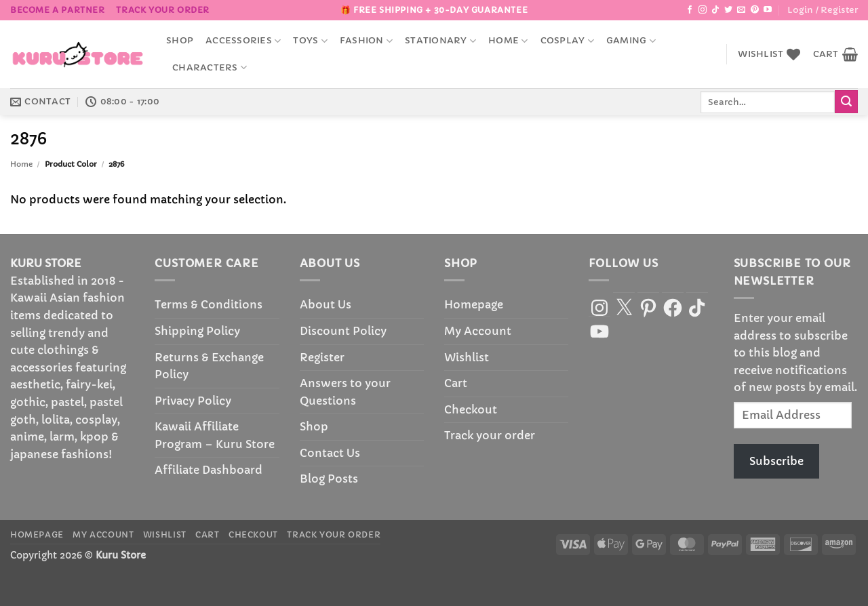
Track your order (163, 10)
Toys (310, 41)
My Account (478, 331)
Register (322, 357)
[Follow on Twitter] (728, 10)
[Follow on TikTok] (715, 10)
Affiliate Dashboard (209, 470)
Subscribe (776, 461)
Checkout (471, 409)
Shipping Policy (197, 331)
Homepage (474, 304)
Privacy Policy (193, 401)
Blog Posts (329, 479)
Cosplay (567, 41)
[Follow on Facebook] (690, 10)
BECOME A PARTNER (58, 10)
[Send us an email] (741, 10)
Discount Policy (343, 331)
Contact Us (330, 453)
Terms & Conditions (209, 304)
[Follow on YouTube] (768, 10)
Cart (456, 383)
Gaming (631, 41)
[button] (823, 10)
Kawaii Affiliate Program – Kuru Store (215, 435)
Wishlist (467, 357)
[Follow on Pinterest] (755, 10)
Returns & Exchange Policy (209, 366)
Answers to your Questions (345, 392)
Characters (210, 67)
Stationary (440, 41)
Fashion (366, 41)
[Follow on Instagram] (703, 10)
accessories (243, 41)
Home (508, 41)
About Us (325, 304)
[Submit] (846, 102)
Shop (180, 41)
